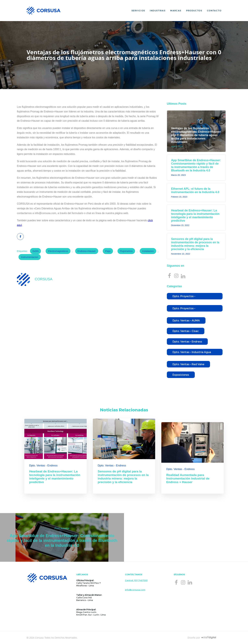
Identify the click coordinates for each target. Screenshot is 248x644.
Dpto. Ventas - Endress (43, 466)
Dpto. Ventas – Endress (187, 341)
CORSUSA (44, 279)
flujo (108, 251)
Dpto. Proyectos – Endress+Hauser (184, 297)
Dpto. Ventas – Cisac (186, 331)
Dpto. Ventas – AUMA (186, 320)
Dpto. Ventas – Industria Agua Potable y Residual (192, 353)
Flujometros (126, 251)
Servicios (138, 11)
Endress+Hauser (87, 251)
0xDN (36, 251)
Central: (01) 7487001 (136, 580)
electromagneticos (58, 251)
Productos (194, 11)
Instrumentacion (30, 257)
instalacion (148, 251)
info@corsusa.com (135, 590)
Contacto (214, 11)
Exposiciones (181, 375)
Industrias (158, 11)
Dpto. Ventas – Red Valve (188, 364)
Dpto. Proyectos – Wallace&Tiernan (184, 309)
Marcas (176, 11)
